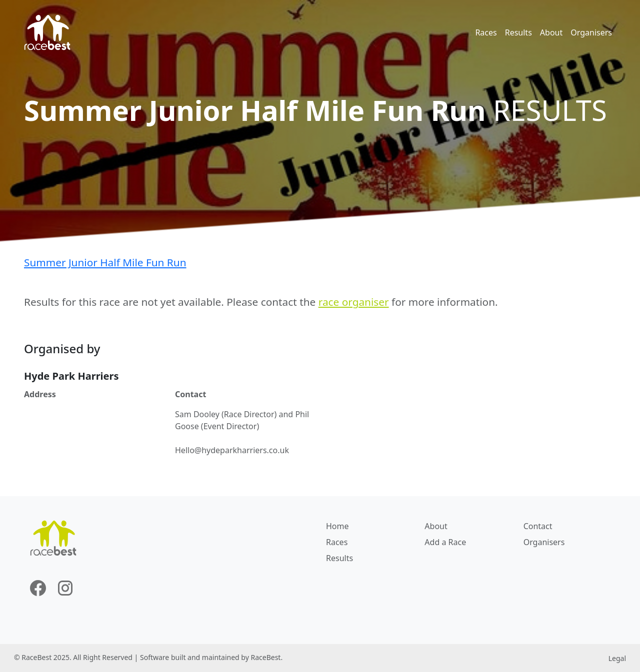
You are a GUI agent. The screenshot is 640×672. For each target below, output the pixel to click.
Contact (538, 526)
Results (518, 32)
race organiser (354, 302)
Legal (617, 658)
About (551, 32)
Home (337, 526)
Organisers (591, 32)
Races (486, 32)
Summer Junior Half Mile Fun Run (105, 262)
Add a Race (445, 542)
